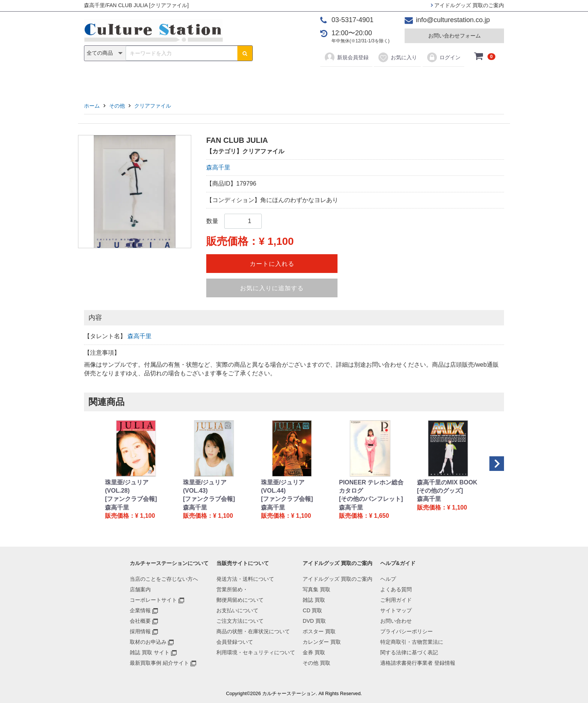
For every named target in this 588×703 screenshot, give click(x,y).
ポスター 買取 (319, 631)
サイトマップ (396, 610)
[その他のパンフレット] (371, 499)
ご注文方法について (240, 621)
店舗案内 (140, 589)
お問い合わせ (396, 621)
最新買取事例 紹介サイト (159, 663)
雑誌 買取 (314, 600)
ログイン (443, 57)
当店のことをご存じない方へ (164, 579)
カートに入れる (272, 264)
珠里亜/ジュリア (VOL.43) (205, 486)
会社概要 (140, 621)
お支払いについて (237, 610)
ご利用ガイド (396, 600)
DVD (264, 79)
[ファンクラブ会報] (131, 499)
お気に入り (397, 57)
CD (240, 79)
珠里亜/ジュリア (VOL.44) (283, 486)
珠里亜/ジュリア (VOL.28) (127, 486)
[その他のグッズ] (440, 491)
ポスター (297, 79)
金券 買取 (314, 652)
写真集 (187, 79)
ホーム (92, 106)
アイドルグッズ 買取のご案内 (467, 5)
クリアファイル (153, 106)
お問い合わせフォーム (454, 36)
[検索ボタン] (245, 53)
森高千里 (218, 167)
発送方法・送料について (245, 579)
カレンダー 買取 (322, 642)
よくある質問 (396, 589)
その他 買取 (316, 663)
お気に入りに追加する (272, 288)
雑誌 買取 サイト (150, 652)
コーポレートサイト (153, 600)
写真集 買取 (316, 589)
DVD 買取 (314, 621)
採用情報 (140, 631)
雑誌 (216, 79)
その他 (400, 79)
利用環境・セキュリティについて (256, 652)
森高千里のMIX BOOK (447, 482)
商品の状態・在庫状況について (253, 631)
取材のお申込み (148, 642)
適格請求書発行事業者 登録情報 (418, 663)
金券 (372, 79)
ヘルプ (388, 579)
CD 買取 (312, 610)
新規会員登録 (346, 57)
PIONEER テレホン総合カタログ (371, 486)
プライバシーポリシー (406, 631)
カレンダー (337, 79)
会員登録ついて (235, 642)
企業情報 (140, 610)
